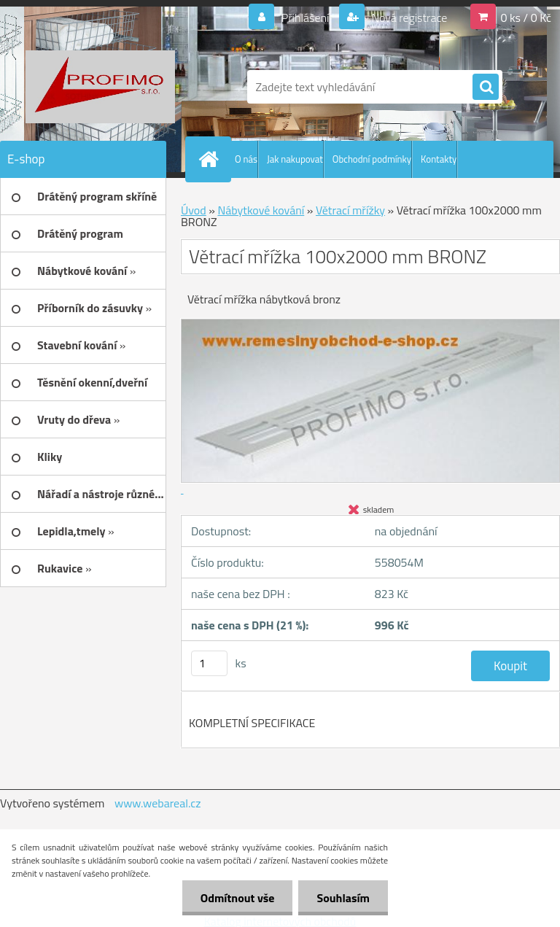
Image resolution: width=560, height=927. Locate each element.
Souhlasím (343, 898)
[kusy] (209, 663)
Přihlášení (305, 18)
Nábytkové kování (261, 210)
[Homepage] (211, 159)
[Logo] (100, 87)
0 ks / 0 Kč (526, 18)
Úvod (194, 210)
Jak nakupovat (295, 159)
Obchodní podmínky (372, 159)
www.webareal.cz (158, 803)
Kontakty (439, 159)
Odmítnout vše (238, 898)
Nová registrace (408, 18)
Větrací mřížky (350, 210)
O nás (246, 159)
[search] (486, 88)
